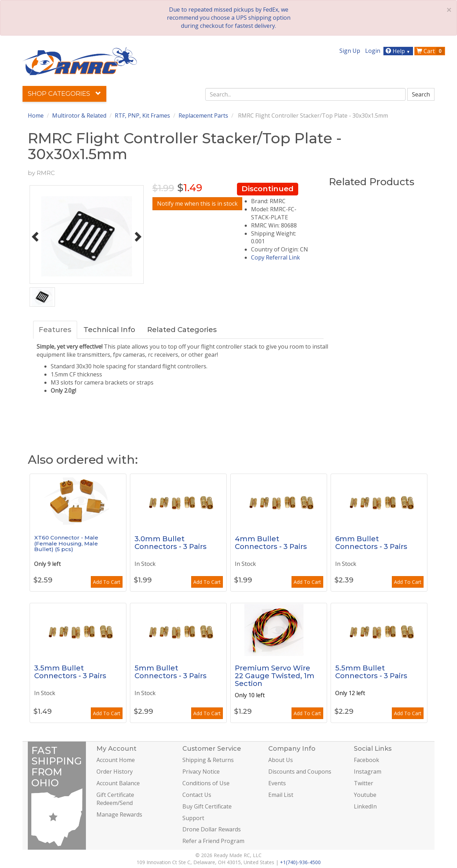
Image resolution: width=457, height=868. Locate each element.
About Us (281, 760)
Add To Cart (107, 582)
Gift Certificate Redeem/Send (115, 799)
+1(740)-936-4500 (300, 862)
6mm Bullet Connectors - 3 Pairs (371, 543)
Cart (430, 51)
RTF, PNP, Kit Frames (142, 115)
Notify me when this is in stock (197, 204)
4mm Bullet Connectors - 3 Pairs (271, 543)
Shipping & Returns (208, 760)
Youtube (365, 795)
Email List (281, 795)
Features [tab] (55, 330)
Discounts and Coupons (300, 772)
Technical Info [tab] (109, 330)
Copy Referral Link (276, 257)
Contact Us (197, 795)
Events (277, 783)
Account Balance (118, 783)
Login (373, 51)
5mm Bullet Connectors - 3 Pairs (171, 672)
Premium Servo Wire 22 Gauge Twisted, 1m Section (275, 676)
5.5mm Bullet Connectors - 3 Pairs (371, 672)
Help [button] (399, 51)
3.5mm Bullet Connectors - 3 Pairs (70, 672)
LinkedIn (365, 806)
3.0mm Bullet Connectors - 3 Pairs (171, 543)
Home (36, 115)
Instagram (368, 772)
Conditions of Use (206, 783)
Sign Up (350, 51)
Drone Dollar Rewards (212, 829)
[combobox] (306, 94)
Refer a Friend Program (213, 841)
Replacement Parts (203, 115)
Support (193, 818)
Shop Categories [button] (64, 94)
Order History (115, 772)
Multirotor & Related (79, 115)
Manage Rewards (119, 814)
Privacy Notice (201, 772)
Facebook (367, 760)
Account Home (116, 760)
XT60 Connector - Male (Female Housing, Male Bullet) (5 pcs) (66, 543)
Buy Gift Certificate (207, 806)
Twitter (364, 783)
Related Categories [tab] (182, 330)
